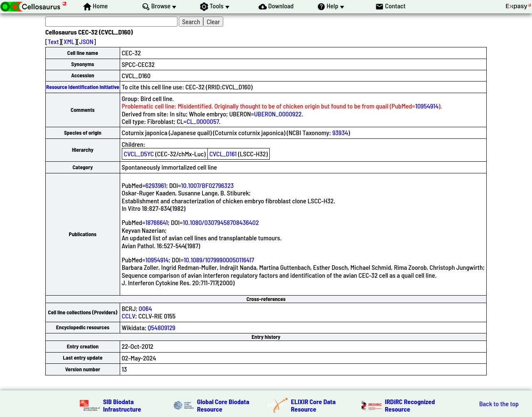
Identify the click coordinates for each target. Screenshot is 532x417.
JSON (86, 41)
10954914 (427, 106)
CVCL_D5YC (139, 154)
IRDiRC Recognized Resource (410, 405)
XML (69, 41)
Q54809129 (161, 327)
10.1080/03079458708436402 (221, 222)
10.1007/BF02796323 (208, 185)
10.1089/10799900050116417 (219, 260)
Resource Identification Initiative (83, 87)
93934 (340, 132)
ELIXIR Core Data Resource (313, 405)
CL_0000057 (203, 121)
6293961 (156, 185)
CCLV (129, 316)
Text (53, 41)
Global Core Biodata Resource (223, 405)
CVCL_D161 (223, 154)
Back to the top (499, 404)
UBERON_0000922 (278, 114)
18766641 (157, 222)
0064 (145, 308)
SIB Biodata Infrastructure (122, 405)
